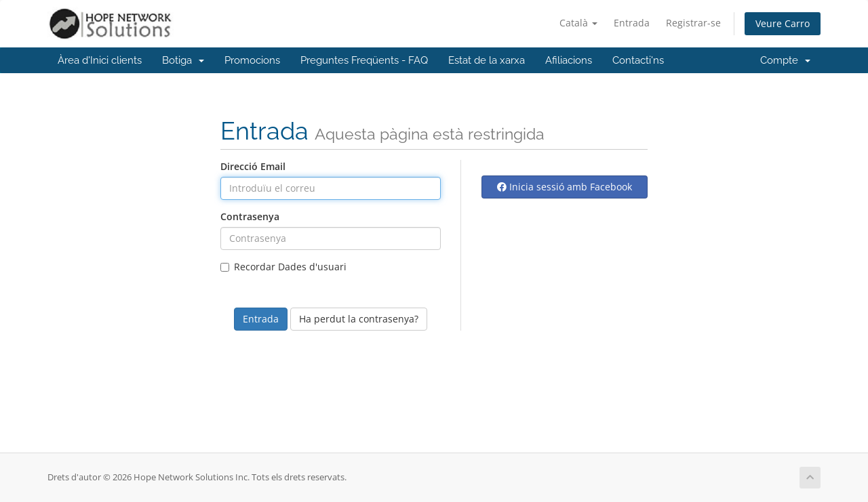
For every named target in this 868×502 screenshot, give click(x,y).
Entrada (632, 23)
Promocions (252, 60)
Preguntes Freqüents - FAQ (364, 60)
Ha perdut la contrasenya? (359, 319)
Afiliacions (569, 60)
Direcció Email (253, 166)
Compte (785, 60)
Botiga (183, 60)
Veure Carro (783, 23)
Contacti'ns (638, 60)
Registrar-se (693, 23)
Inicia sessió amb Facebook (565, 187)
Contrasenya (250, 216)
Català (578, 23)
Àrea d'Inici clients (100, 60)
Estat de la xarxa (487, 60)
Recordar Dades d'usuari (283, 267)
